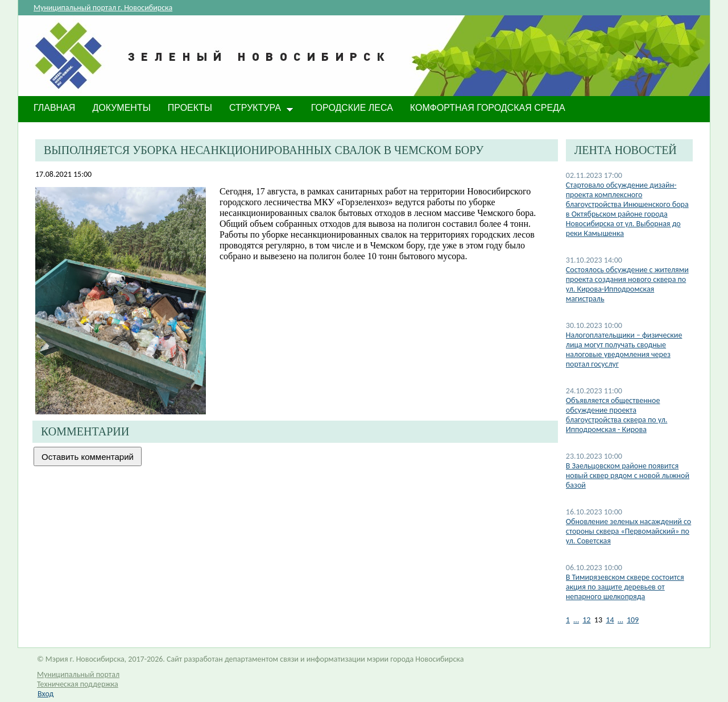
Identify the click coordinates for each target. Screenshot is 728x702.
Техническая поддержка (78, 684)
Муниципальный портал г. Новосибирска (103, 8)
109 (633, 620)
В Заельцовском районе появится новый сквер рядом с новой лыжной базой (628, 475)
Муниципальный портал (78, 674)
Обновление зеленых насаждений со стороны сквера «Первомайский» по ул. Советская (628, 531)
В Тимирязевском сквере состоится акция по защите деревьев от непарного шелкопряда (625, 587)
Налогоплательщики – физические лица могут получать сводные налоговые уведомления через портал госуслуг (624, 350)
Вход (45, 694)
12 (586, 620)
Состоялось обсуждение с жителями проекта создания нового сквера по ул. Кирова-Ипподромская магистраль (627, 284)
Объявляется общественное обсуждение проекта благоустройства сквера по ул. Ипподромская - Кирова (617, 415)
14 (610, 620)
